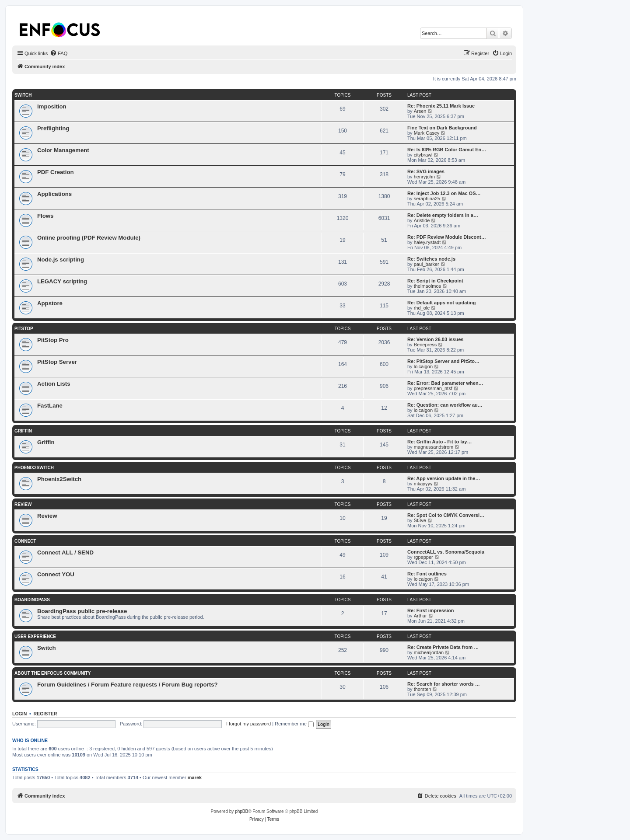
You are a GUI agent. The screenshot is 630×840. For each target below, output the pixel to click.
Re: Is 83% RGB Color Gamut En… (447, 150)
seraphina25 (427, 199)
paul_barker (427, 264)
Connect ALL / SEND (65, 552)
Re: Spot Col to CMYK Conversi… (446, 515)
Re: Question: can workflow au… (445, 405)
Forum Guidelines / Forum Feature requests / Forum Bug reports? (128, 685)
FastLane (50, 406)
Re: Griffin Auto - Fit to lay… (439, 442)
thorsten (423, 689)
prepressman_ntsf (433, 388)
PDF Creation (56, 172)
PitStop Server (57, 362)
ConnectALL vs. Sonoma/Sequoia (446, 552)
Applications (54, 194)
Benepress (425, 345)
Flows (45, 216)
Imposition (52, 106)
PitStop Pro (53, 340)
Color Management (63, 150)
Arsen (420, 111)
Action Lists (54, 384)
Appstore (50, 303)
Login (19, 714)
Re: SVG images (426, 171)
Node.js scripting (61, 260)
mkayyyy (423, 484)
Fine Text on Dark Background (442, 128)
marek (195, 777)
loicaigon (423, 366)
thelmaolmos (427, 286)
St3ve (420, 520)
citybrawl (423, 155)
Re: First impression (430, 610)
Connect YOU (56, 574)
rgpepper (423, 557)
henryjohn (424, 177)
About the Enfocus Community (52, 673)
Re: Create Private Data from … (443, 647)
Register (45, 714)
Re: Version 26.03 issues (435, 339)
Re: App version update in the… (444, 478)
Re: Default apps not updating (441, 303)
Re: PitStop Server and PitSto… (443, 361)
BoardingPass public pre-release (82, 611)
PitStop (24, 329)
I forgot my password (248, 724)
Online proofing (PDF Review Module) (89, 238)
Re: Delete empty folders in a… (443, 215)
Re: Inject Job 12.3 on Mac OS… (444, 193)
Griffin (23, 431)
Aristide (422, 220)
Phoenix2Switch (34, 468)
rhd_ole (422, 308)
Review (23, 504)
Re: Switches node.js (431, 259)
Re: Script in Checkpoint (435, 281)
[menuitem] (59, 53)
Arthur (420, 616)
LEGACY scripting (62, 281)
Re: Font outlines (427, 574)
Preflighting (53, 128)
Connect (25, 541)
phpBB (241, 811)
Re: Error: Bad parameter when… (445, 383)
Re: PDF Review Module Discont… (447, 237)
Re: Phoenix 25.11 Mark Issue (441, 106)
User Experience (35, 636)
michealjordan (429, 652)
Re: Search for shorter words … (444, 684)
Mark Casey (427, 133)
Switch (23, 95)
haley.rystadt (427, 242)
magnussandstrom (434, 447)
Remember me (294, 724)
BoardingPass (32, 600)
